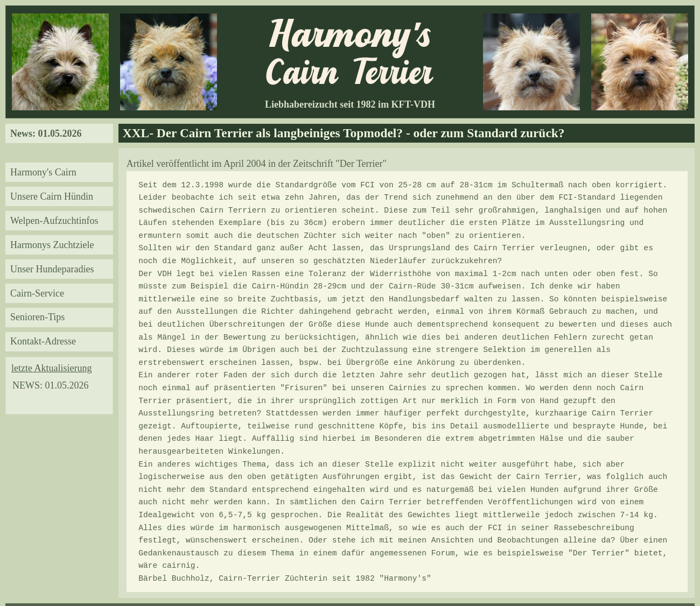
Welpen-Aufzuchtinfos (54, 221)
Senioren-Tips (37, 317)
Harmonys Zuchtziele (52, 245)
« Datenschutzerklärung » (650, 584)
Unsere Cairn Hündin (52, 196)
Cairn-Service (37, 293)
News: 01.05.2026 (46, 133)
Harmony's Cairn (43, 172)
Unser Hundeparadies (52, 269)
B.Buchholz (364, 584)
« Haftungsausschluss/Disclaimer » (61, 584)
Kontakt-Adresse (43, 341)
